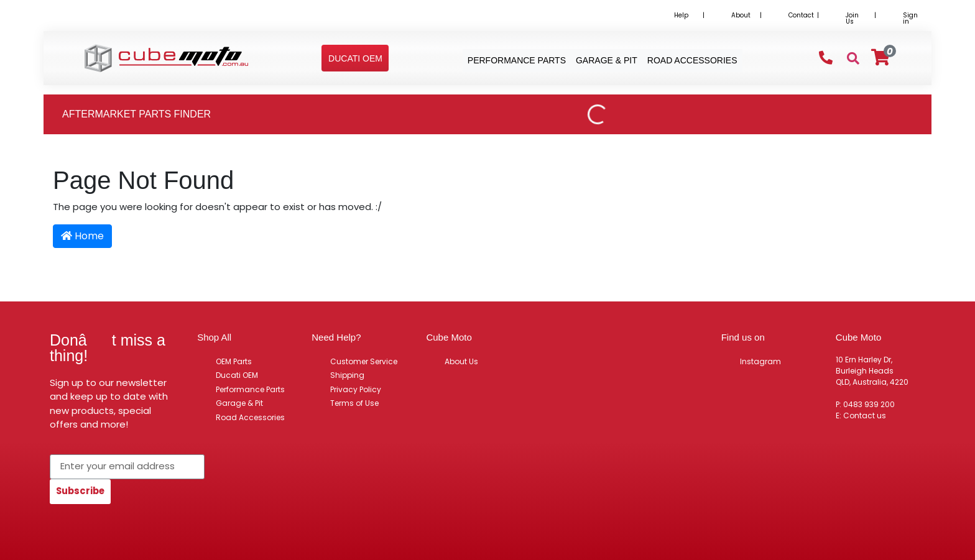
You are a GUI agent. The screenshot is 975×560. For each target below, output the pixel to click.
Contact (801, 15)
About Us (461, 361)
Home (82, 236)
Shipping (347, 375)
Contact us (865, 415)
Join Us (852, 18)
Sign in (910, 18)
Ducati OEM (237, 375)
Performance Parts (250, 389)
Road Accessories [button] (692, 60)
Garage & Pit (239, 403)
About (741, 15)
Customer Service (364, 361)
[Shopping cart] (880, 57)
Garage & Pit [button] (607, 60)
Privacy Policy (356, 389)
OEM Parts (234, 361)
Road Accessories (250, 417)
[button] (355, 58)
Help (681, 15)
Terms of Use (354, 403)
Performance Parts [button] (517, 60)
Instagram (760, 361)
